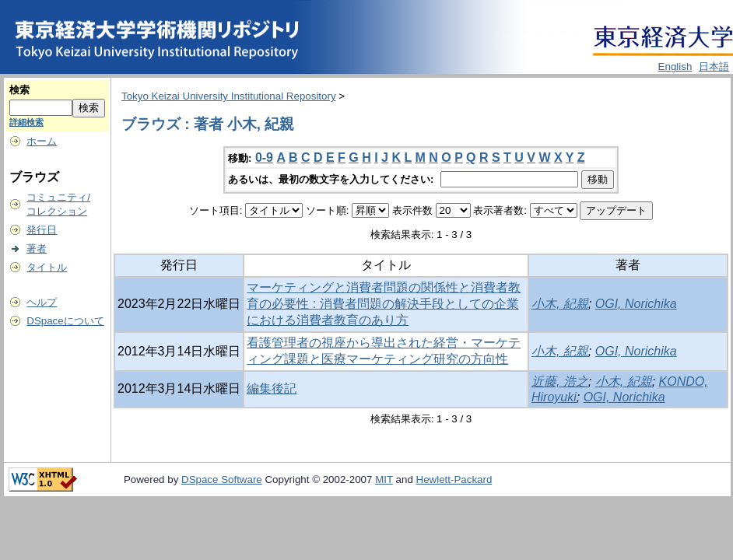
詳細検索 (26, 122)
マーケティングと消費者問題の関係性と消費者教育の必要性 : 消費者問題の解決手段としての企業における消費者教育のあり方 (384, 304)
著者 (37, 248)
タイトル (47, 267)
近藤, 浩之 (560, 381)
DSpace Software (222, 479)
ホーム (42, 141)
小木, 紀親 (560, 304)
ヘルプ (42, 302)
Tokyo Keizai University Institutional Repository (229, 96)
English (675, 66)
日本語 (714, 66)
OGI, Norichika (636, 304)
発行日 (42, 230)
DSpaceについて (65, 321)
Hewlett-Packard (454, 479)
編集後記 (272, 388)
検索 (19, 90)
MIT (384, 479)
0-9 (264, 157)
